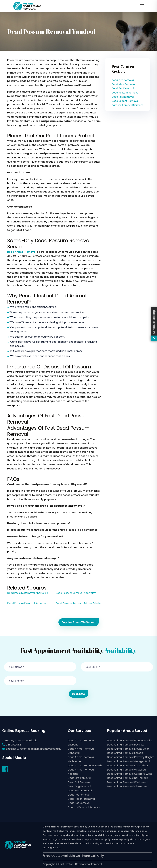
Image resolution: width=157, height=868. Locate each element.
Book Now (78, 694)
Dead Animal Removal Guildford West (130, 774)
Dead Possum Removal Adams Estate (78, 603)
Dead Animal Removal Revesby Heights (131, 757)
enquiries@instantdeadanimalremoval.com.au (34, 749)
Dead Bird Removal (123, 80)
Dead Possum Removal (125, 93)
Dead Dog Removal (79, 786)
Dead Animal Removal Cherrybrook (128, 786)
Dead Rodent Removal (125, 101)
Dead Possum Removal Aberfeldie (28, 593)
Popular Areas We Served (79, 622)
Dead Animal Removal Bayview (125, 745)
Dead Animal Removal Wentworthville (130, 741)
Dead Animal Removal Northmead (128, 778)
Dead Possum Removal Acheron (27, 603)
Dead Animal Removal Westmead (127, 782)
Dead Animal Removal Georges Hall (128, 761)
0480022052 (13, 745)
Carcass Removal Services (127, 105)
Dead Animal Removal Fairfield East (128, 766)
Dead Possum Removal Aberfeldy (76, 593)
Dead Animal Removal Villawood (126, 770)
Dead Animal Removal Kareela (125, 753)
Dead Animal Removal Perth (85, 766)
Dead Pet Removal (123, 88)
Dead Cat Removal (79, 782)
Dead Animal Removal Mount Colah (128, 749)
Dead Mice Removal (123, 84)
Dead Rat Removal (123, 97)
